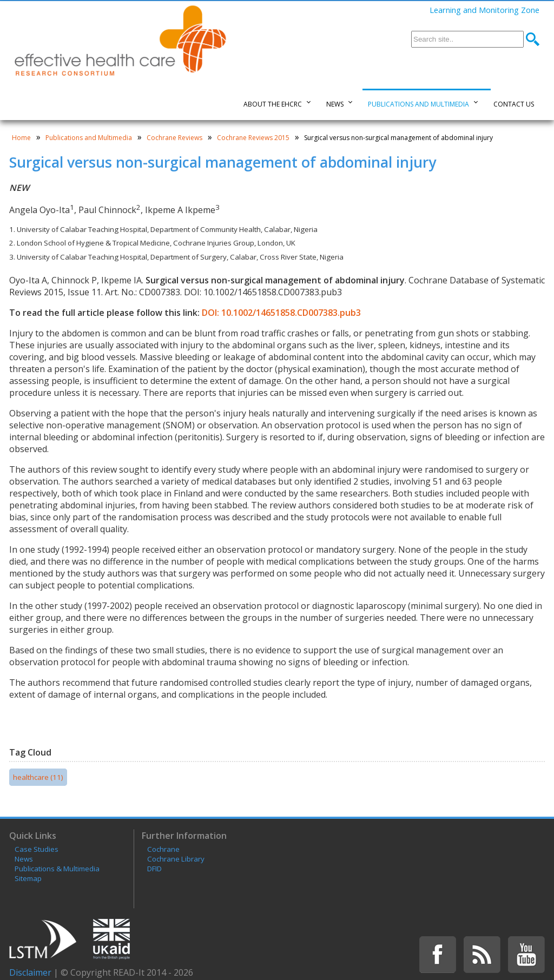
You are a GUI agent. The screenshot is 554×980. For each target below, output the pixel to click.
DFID (154, 869)
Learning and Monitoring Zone (484, 10)
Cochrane (163, 849)
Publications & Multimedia (57, 869)
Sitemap (28, 878)
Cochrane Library (176, 859)
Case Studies (37, 849)
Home (21, 138)
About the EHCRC (273, 104)
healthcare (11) (38, 777)
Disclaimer (30, 972)
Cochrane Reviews (174, 138)
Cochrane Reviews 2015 (253, 138)
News (335, 104)
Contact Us (514, 104)
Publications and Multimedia (418, 104)
